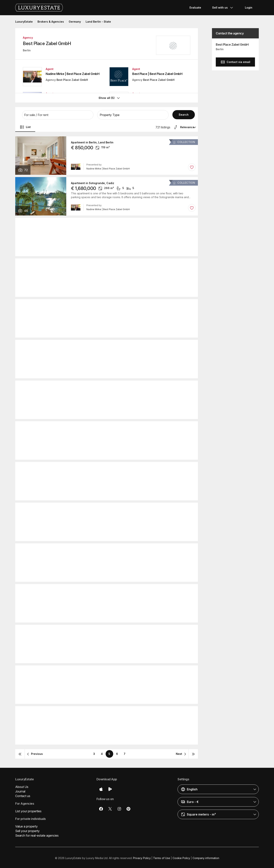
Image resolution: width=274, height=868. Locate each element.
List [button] (25, 126)
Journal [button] (20, 790)
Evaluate (195, 8)
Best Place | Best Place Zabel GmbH (157, 74)
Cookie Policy (181, 857)
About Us (22, 786)
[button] (58, 114)
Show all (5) (110, 97)
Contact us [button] (23, 795)
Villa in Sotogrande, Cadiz (89, 467)
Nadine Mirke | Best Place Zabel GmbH (72, 74)
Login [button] (249, 8)
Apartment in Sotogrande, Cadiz (93, 182)
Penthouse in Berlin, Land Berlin (92, 263)
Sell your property (27, 830)
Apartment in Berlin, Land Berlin (92, 141)
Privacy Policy (142, 857)
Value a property (26, 825)
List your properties (28, 810)
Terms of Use (162, 857)
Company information (206, 857)
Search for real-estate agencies (37, 834)
